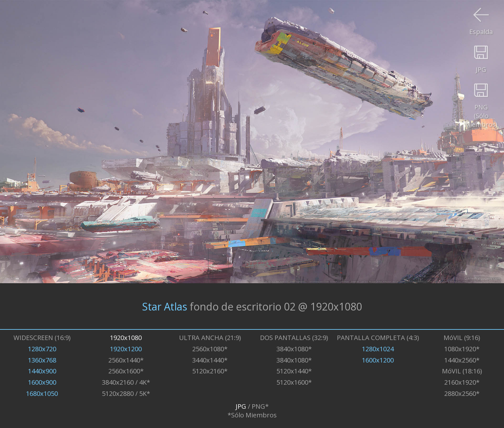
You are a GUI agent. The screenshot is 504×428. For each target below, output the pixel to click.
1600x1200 (378, 360)
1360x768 (42, 360)
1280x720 (42, 349)
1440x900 (42, 371)
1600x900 (42, 382)
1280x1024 (378, 349)
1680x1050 (42, 393)
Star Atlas (165, 306)
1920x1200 (126, 349)
